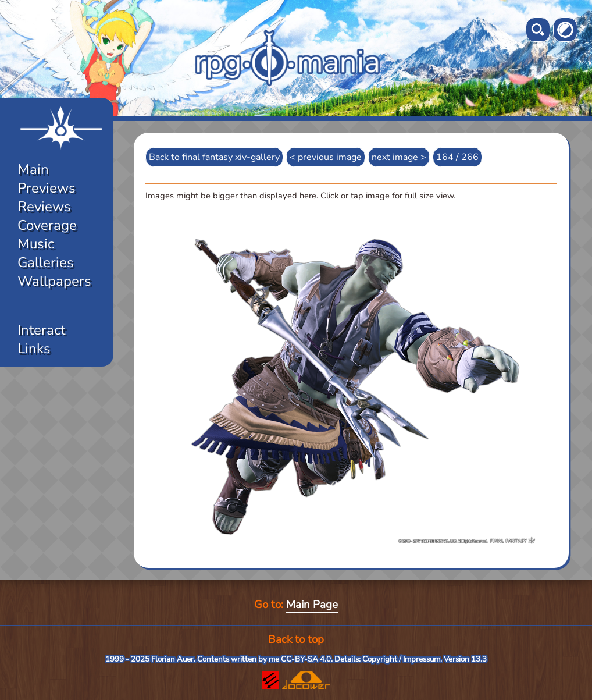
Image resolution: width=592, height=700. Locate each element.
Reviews (44, 207)
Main (33, 169)
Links (34, 349)
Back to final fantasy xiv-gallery (214, 157)
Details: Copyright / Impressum (387, 659)
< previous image (326, 157)
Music (36, 244)
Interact (41, 330)
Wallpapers (54, 281)
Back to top (296, 639)
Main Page (312, 605)
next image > (399, 157)
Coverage (47, 225)
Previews (47, 188)
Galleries (46, 262)
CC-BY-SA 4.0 (306, 659)
